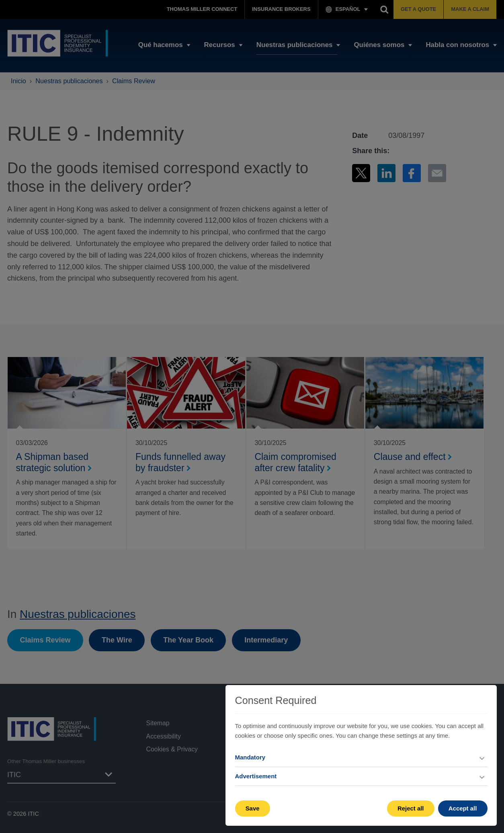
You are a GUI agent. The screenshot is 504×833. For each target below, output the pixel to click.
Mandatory (250, 757)
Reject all (411, 808)
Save (253, 808)
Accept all (463, 808)
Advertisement (256, 776)
